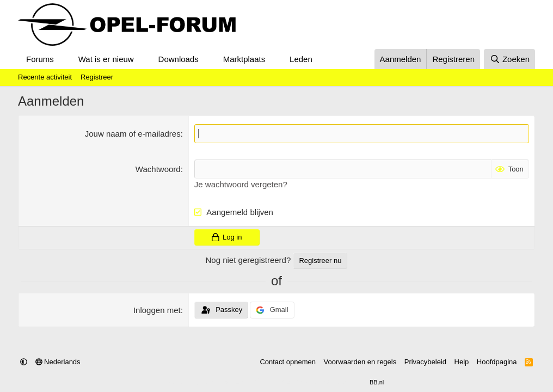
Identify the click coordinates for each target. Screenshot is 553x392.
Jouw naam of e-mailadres (133, 134)
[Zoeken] (509, 59)
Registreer (97, 77)
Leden (301, 59)
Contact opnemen (288, 362)
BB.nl (377, 382)
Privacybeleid (425, 362)
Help (462, 362)
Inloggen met (157, 310)
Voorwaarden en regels (360, 362)
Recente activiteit (45, 77)
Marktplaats (244, 59)
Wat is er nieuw (106, 59)
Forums (40, 59)
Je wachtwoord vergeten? (241, 184)
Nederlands (58, 362)
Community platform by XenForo (250, 382)
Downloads (179, 59)
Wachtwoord (158, 169)
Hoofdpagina (497, 362)
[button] (63, 59)
